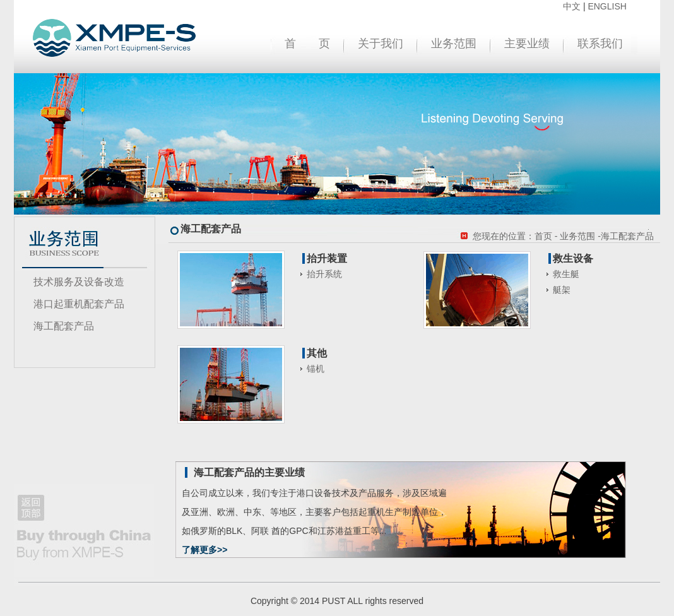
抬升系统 (324, 274)
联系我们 (600, 44)
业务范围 (454, 44)
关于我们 (381, 44)
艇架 (562, 290)
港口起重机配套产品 (79, 304)
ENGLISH (607, 6)
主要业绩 (527, 44)
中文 (572, 6)
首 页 (307, 44)
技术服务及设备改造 (79, 282)
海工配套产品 (64, 326)
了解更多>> (204, 550)
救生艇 (566, 274)
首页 (543, 236)
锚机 (316, 369)
